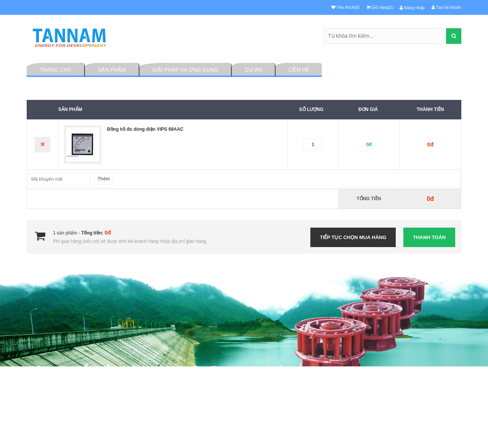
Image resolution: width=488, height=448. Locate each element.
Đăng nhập (412, 8)
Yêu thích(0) (345, 7)
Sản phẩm (112, 70)
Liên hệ (299, 70)
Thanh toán (429, 237)
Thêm (104, 179)
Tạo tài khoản (446, 7)
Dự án (253, 70)
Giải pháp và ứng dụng (185, 70)
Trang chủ (55, 70)
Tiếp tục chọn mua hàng (353, 237)
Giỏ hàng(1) (380, 7)
